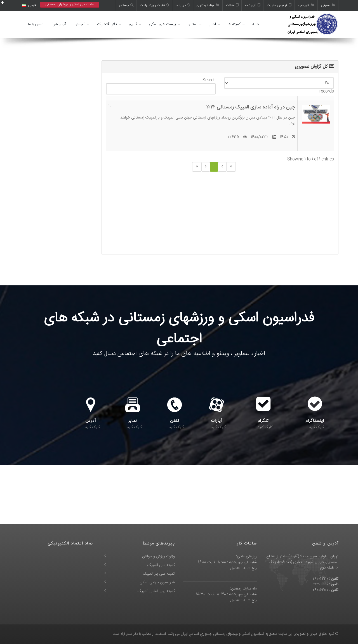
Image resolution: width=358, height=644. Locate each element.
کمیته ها (234, 24)
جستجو (126, 5)
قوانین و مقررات (279, 5)
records (279, 86)
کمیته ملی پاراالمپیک (159, 574)
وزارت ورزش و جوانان (158, 557)
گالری (133, 24)
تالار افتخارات (107, 24)
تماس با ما (36, 24)
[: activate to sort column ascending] (110, 99)
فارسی (29, 5)
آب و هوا (59, 24)
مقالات (232, 5)
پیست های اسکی (162, 24)
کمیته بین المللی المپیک (156, 591)
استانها (193, 24)
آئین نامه (253, 5)
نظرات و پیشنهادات (154, 5)
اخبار (213, 24)
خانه (256, 24)
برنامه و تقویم (208, 5)
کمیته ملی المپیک (161, 565)
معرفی (328, 5)
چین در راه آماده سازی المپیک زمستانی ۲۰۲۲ (251, 107)
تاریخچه (306, 5)
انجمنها (80, 24)
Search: (161, 86)
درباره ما (183, 5)
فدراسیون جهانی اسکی (157, 583)
